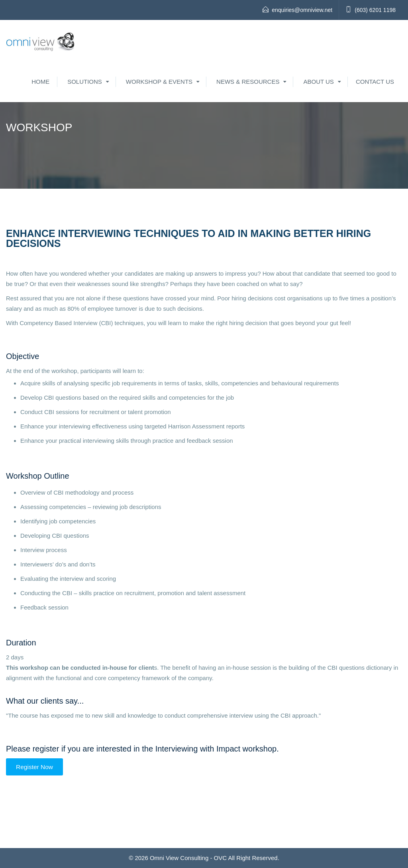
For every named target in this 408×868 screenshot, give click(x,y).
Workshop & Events (159, 82)
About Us (318, 82)
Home (40, 82)
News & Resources (248, 82)
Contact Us (375, 82)
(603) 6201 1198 (375, 10)
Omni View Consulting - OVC (188, 858)
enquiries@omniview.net (302, 10)
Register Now (34, 767)
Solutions (85, 82)
